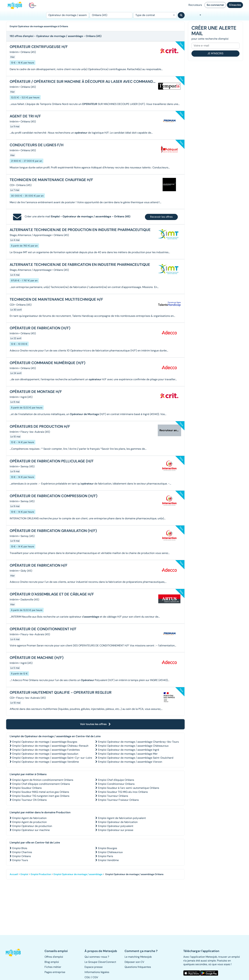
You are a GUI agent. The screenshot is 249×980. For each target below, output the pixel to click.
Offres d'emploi (54, 957)
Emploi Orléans (22, 856)
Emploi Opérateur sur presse (116, 830)
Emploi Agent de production (30, 822)
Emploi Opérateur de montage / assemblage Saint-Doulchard (136, 758)
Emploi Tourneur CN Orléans (30, 800)
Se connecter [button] (215, 5)
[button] (15, 952)
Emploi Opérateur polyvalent (116, 826)
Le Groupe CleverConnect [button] (100, 962)
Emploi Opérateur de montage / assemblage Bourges (45, 742)
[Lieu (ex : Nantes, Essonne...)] (111, 15)
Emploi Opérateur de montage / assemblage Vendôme (46, 762)
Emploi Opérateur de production (32, 826)
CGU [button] (87, 977)
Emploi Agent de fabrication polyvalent (122, 818)
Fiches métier (53, 967)
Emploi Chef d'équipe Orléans (116, 780)
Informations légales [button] (97, 972)
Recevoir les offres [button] (161, 217)
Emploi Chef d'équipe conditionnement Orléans (41, 784)
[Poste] (68, 15)
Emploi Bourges (108, 848)
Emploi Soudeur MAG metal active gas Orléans (41, 792)
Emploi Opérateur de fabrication (118, 822)
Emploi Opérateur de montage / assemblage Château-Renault (50, 746)
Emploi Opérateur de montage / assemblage (78, 874)
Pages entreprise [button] (55, 972)
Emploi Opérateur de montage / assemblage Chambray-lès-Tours (138, 742)
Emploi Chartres (22, 852)
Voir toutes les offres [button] (95, 724)
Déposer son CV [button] (134, 962)
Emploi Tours (20, 860)
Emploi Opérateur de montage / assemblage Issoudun (45, 754)
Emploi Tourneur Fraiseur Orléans (118, 800)
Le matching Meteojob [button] (138, 957)
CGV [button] (95, 977)
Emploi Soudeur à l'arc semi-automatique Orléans (129, 788)
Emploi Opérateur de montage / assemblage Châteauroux (133, 746)
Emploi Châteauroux (110, 852)
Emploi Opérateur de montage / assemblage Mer (128, 754)
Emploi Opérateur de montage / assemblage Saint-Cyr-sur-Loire (52, 758)
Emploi (24, 874)
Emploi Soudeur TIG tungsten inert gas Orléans (41, 796)
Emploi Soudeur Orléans (27, 788)
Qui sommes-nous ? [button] (97, 957)
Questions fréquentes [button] (138, 967)
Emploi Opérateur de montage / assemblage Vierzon (130, 762)
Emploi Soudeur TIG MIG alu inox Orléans (123, 792)
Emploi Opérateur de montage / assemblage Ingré (129, 750)
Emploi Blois (20, 848)
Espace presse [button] (94, 967)
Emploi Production (41, 874)
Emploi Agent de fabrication (29, 818)
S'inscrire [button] (235, 5)
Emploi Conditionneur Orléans (116, 784)
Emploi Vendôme (108, 860)
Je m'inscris (215, 53)
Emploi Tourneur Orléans (113, 796)
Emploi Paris (106, 856)
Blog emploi (52, 962)
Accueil (14, 874)
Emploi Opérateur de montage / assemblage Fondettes (46, 750)
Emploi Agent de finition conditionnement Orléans (43, 780)
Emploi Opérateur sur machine (31, 830)
